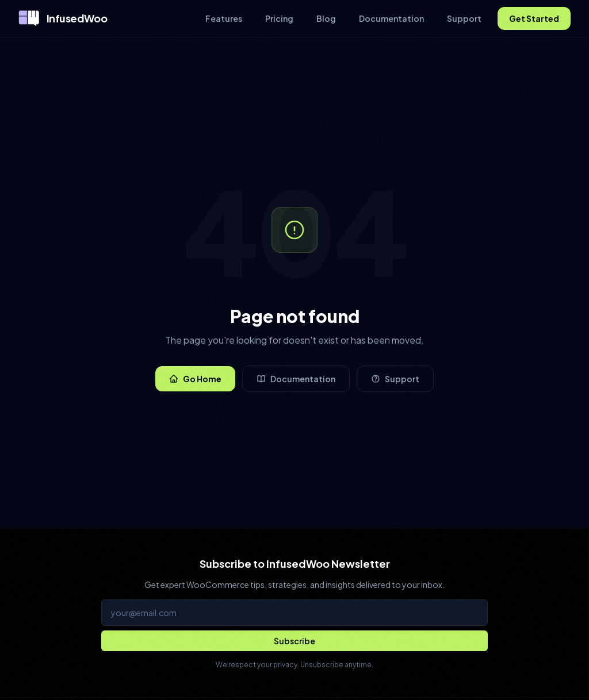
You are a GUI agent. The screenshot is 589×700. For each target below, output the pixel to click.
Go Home (195, 379)
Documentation (391, 18)
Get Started (534, 18)
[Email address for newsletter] (294, 613)
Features (224, 18)
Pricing (279, 18)
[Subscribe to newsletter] (294, 641)
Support (464, 18)
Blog (326, 18)
